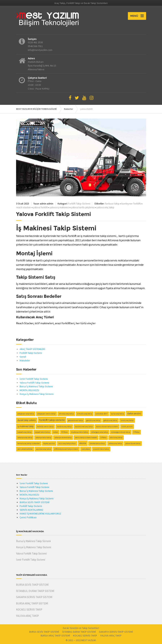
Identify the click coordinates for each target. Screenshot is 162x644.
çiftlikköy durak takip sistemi (66, 449)
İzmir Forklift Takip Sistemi (34, 379)
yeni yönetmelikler (25, 449)
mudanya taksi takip (80, 432)
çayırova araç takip (44, 449)
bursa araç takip (117, 414)
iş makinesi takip (26, 426)
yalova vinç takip (105, 207)
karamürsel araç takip (84, 426)
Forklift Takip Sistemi (79, 204)
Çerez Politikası (28, 517)
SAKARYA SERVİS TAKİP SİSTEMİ (34, 597)
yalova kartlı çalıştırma (83, 207)
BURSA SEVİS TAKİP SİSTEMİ (35, 502)
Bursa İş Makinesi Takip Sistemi (36, 386)
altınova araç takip (66, 414)
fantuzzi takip (112, 204)
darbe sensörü (134, 414)
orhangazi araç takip (100, 432)
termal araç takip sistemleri (29, 443)
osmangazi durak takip (121, 432)
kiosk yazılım (127, 426)
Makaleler (25, 360)
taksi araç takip (116, 437)
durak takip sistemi (27, 420)
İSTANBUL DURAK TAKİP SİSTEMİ (35, 591)
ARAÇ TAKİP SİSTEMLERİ (32, 349)
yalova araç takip (115, 443)
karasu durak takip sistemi (107, 426)
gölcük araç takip (110, 420)
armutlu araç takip (85, 414)
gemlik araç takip (93, 420)
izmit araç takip (127, 420)
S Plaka (103, 437)
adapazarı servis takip (46, 414)
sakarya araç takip (25, 437)
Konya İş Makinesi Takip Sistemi (37, 394)
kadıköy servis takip (45, 426)
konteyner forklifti (131, 204)
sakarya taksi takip (43, 437)
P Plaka (136, 432)
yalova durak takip (133, 443)
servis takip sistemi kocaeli (86, 437)
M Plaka (65, 432)
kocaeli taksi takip (42, 432)
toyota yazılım (49, 443)
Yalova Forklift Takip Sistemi (54, 214)
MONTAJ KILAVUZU (29, 390)
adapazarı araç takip (26, 414)
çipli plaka (86, 449)
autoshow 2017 (101, 414)
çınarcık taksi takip (101, 449)
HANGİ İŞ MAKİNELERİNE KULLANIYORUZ (40, 514)
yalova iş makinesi (59, 207)
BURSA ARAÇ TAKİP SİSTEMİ (32, 603)
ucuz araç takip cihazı (67, 443)
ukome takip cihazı (97, 443)
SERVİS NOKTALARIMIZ (32, 510)
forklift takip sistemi (52, 420)
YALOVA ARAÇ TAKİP (27, 616)
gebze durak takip (75, 420)
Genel (23, 357)
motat (56, 432)
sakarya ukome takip (63, 437)
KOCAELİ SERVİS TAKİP (29, 610)
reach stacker (24, 207)
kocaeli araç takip (24, 432)
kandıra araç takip (64, 426)
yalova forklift (40, 207)
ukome (83, 443)
